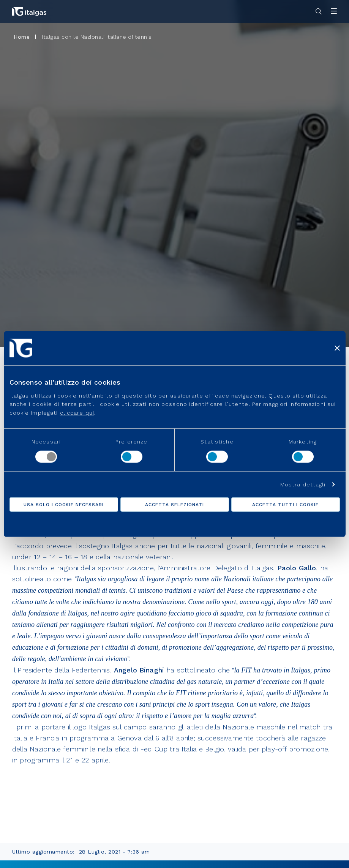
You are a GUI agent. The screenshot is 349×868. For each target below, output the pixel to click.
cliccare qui (77, 412)
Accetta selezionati (174, 504)
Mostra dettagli (303, 484)
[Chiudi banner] (337, 348)
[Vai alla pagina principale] (29, 11)
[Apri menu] (334, 12)
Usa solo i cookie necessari (64, 504)
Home (22, 37)
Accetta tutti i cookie (285, 504)
